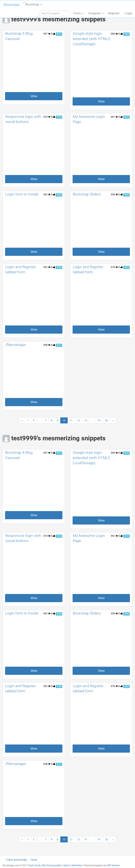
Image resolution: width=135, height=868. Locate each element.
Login (129, 13)
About (66, 865)
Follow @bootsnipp (17, 860)
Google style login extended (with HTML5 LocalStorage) (91, 39)
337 (47, 34)
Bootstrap (33, 3)
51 (99, 420)
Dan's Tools (34, 865)
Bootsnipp (12, 5)
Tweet (34, 860)
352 (47, 267)
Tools (78, 13)
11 (71, 420)
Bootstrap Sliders (87, 194)
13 (86, 420)
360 (114, 34)
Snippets (96, 13)
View (34, 96)
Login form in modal (22, 194)
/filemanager (16, 345)
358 (47, 345)
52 (107, 420)
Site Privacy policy (52, 865)
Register (114, 13)
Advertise (76, 865)
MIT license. (114, 865)
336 (114, 194)
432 (47, 194)
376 (114, 267)
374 (47, 117)
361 (114, 117)
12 (78, 420)
